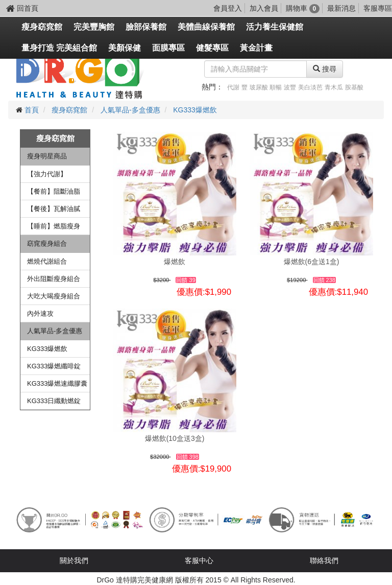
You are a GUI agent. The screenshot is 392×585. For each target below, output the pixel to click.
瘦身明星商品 (47, 156)
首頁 (32, 110)
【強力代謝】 (47, 174)
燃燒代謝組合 (47, 261)
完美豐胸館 (94, 27)
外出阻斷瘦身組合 (54, 279)
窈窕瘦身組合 (47, 243)
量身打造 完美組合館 (59, 48)
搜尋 (325, 69)
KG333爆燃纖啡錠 (54, 366)
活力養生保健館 (275, 27)
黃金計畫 (256, 48)
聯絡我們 (324, 560)
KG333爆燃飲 (195, 110)
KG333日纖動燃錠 (54, 401)
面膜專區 (168, 48)
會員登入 (228, 8)
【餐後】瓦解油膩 (54, 209)
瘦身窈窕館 (42, 27)
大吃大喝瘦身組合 (54, 296)
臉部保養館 (146, 27)
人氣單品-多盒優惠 (130, 110)
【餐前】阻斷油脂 (54, 191)
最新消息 (341, 8)
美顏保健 (125, 48)
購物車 (303, 8)
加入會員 (264, 8)
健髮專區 (212, 48)
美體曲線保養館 (206, 27)
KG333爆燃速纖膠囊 (57, 383)
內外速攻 (40, 313)
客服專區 (378, 8)
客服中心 (199, 560)
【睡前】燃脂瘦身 (54, 226)
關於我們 (74, 560)
